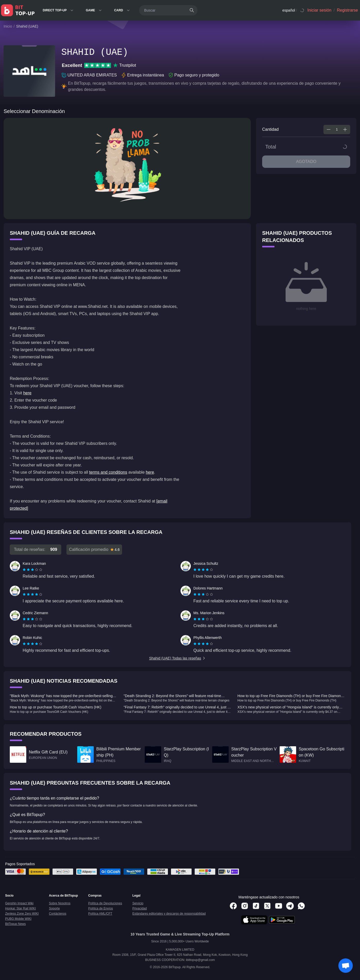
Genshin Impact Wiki (19, 903)
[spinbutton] (337, 129)
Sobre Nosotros (60, 903)
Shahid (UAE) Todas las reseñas (177, 658)
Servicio (138, 903)
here (27, 393)
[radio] (25, 570)
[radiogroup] (32, 570)
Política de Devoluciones (105, 903)
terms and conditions (108, 472)
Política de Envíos (101, 908)
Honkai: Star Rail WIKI (20, 908)
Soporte (54, 908)
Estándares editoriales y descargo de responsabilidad (169, 914)
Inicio (8, 26)
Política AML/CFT (100, 914)
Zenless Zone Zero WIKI (22, 914)
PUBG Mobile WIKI (18, 919)
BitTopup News (15, 924)
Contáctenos (58, 914)
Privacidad (140, 908)
